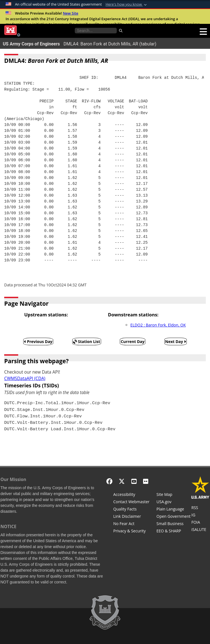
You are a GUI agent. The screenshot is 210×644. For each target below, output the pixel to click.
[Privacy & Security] (131, 532)
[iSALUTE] (200, 530)
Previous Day (38, 341)
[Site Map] (174, 495)
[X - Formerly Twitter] (122, 481)
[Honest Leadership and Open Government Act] (174, 517)
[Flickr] (146, 481)
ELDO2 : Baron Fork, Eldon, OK (158, 325)
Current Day (133, 341)
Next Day (176, 341)
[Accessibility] (131, 495)
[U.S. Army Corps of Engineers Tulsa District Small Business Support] (174, 524)
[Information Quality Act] (131, 510)
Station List (87, 341)
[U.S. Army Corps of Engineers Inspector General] (200, 516)
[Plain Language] (174, 510)
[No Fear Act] (131, 524)
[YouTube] (134, 481)
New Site (70, 13)
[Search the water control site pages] (96, 31)
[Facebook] (109, 481)
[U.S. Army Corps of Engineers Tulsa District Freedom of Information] (200, 523)
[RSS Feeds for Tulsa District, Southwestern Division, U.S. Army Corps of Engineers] (200, 508)
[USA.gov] (174, 502)
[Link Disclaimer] (131, 517)
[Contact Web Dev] (131, 502)
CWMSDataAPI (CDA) (25, 379)
